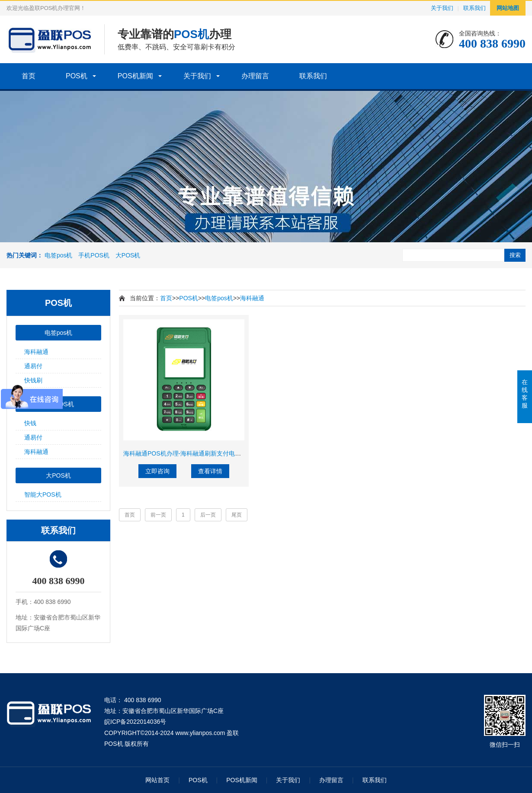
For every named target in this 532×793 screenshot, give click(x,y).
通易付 (33, 366)
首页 (29, 76)
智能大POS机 (43, 494)
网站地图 (508, 8)
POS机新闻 (135, 76)
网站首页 (157, 780)
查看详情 (210, 471)
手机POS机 (94, 255)
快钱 (30, 423)
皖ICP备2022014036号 (135, 722)
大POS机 (128, 255)
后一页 (208, 515)
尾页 (237, 515)
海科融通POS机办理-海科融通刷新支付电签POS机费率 (198, 453)
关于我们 (442, 8)
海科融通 (36, 352)
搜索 (515, 255)
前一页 (158, 515)
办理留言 (255, 76)
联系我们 (474, 8)
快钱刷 (33, 380)
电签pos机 (59, 255)
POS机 (77, 76)
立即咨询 (157, 471)
